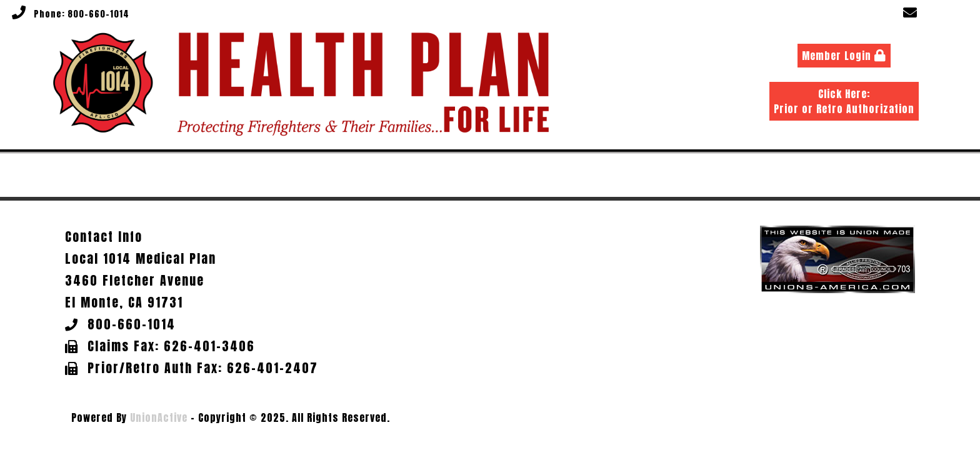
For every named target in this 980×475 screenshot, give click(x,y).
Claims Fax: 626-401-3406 (171, 346)
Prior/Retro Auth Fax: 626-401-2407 (203, 368)
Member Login (844, 56)
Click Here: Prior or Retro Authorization (844, 101)
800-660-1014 (98, 14)
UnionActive (159, 417)
